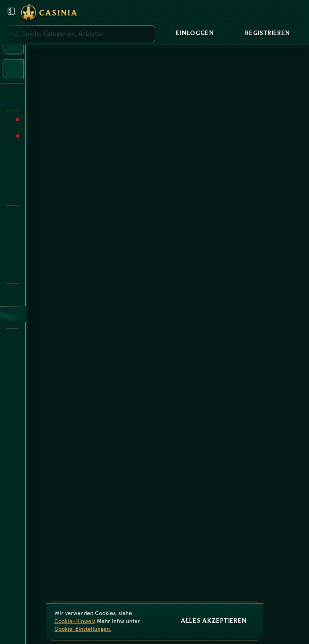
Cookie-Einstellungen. (83, 629)
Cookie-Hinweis (75, 621)
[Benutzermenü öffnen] (11, 11)
